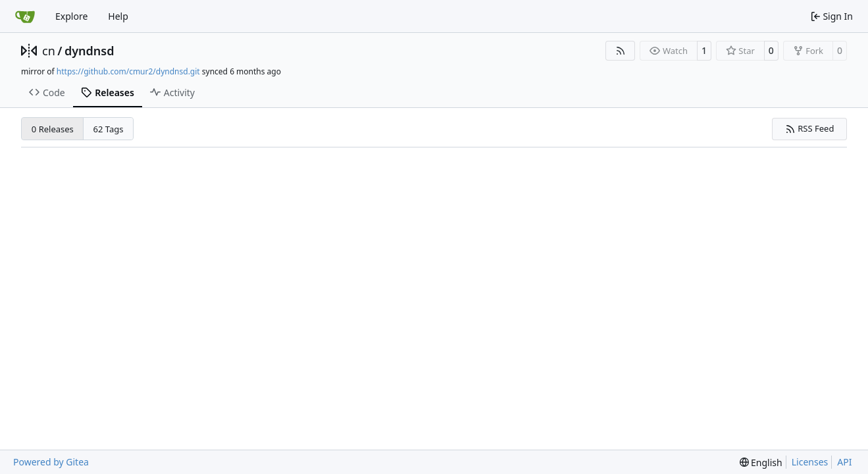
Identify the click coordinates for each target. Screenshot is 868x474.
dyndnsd (89, 51)
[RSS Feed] (621, 51)
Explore (71, 16)
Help (118, 16)
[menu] (761, 462)
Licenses (810, 462)
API (844, 462)
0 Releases (53, 129)
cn (49, 51)
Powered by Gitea (51, 462)
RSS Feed (810, 128)
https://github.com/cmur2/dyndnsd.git (128, 71)
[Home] (25, 16)
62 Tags (109, 129)
